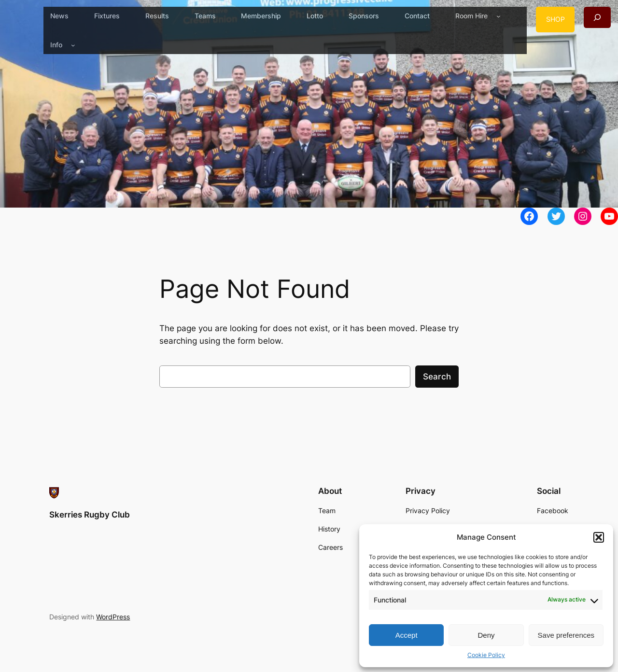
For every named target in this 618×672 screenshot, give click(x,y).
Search (437, 377)
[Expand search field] (597, 17)
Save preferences (566, 635)
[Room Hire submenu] (499, 16)
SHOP (555, 19)
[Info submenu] (73, 45)
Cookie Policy (486, 655)
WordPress (113, 617)
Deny (486, 635)
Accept (407, 635)
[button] (599, 537)
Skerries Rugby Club (90, 515)
